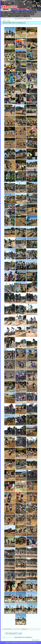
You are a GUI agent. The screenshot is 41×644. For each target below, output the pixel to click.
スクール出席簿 (5, 16)
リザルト (4, 14)
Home (3, 12)
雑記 (9, 14)
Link (28, 16)
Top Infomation (10, 12)
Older (9, 21)
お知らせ (17, 12)
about (22, 14)
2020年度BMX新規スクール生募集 (15, 634)
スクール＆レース (29, 14)
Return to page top (35, 640)
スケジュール (15, 14)
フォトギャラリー (25, 12)
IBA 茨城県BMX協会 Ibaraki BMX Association (21, 6)
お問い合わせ (21, 16)
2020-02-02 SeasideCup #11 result (15, 633)
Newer (5, 21)
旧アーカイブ (13, 16)
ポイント (33, 12)
